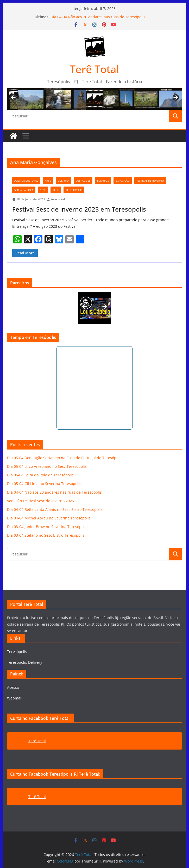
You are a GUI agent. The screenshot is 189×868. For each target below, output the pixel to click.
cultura (63, 181)
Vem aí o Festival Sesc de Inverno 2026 (40, 501)
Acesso (13, 687)
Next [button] (175, 98)
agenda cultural (26, 181)
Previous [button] (14, 98)
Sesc (43, 190)
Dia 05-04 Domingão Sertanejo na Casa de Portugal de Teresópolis (65, 458)
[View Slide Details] (95, 308)
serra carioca (24, 190)
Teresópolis (17, 652)
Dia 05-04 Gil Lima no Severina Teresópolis (44, 484)
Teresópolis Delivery (25, 662)
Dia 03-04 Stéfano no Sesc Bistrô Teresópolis (46, 535)
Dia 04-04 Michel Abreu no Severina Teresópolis (49, 518)
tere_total (58, 199)
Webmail (15, 698)
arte (48, 181)
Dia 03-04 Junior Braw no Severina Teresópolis (47, 527)
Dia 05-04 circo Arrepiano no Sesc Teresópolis (47, 466)
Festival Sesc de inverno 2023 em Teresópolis (79, 209)
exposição (123, 181)
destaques (83, 181)
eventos (103, 181)
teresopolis (74, 190)
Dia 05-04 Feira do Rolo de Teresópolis (40, 475)
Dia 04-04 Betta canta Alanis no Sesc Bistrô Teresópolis (55, 509)
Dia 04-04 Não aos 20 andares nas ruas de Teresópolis (98, 17)
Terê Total (95, 69)
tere (56, 190)
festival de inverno (150, 181)
